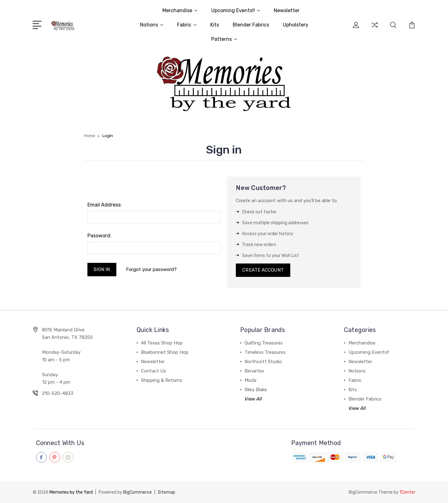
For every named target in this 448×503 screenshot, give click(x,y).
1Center (407, 492)
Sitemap (166, 492)
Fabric (187, 25)
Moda (250, 381)
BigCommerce (138, 492)
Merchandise (180, 10)
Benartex (254, 371)
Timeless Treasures (265, 353)
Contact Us (154, 371)
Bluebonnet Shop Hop (165, 353)
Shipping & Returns (162, 381)
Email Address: (105, 205)
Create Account (263, 270)
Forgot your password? (151, 269)
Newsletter (287, 10)
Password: (99, 236)
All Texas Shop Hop (162, 343)
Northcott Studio (263, 362)
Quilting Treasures (264, 343)
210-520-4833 (58, 394)
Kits (215, 25)
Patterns (224, 39)
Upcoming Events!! (236, 10)
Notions (152, 25)
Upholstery (296, 25)
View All (253, 399)
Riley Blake (256, 390)
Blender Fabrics (251, 25)
